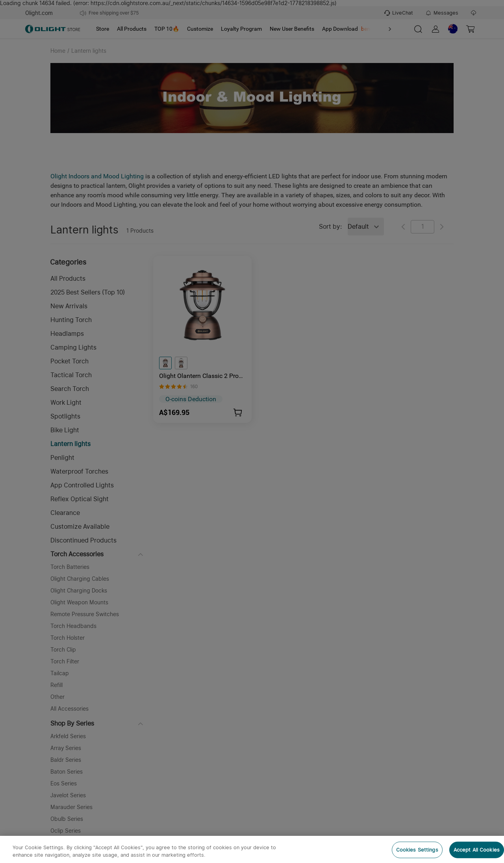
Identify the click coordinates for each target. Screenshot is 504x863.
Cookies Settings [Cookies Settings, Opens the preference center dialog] (417, 850)
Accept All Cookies (477, 850)
